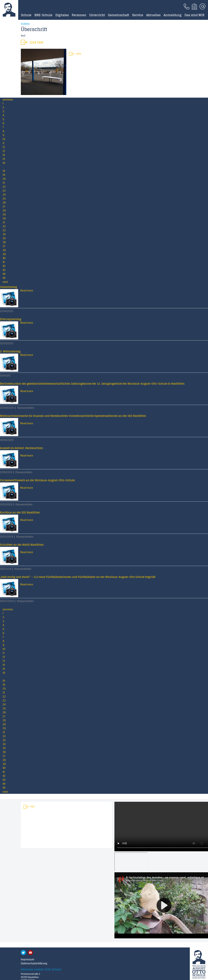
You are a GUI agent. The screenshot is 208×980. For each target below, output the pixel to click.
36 (4, 242)
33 (4, 230)
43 (4, 270)
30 (4, 218)
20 (4, 179)
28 (4, 211)
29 (4, 215)
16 (4, 163)
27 (4, 207)
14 (4, 155)
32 (4, 226)
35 (4, 238)
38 (4, 250)
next (5, 282)
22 (4, 187)
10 (4, 139)
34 (4, 234)
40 (4, 258)
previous (8, 100)
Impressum (28, 959)
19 (4, 175)
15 (4, 159)
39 (4, 254)
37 (4, 246)
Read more (27, 291)
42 (4, 266)
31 (4, 222)
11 (3, 143)
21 (4, 183)
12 (4, 147)
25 (4, 199)
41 (4, 262)
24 (4, 195)
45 (4, 278)
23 (4, 191)
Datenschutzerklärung (34, 963)
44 (4, 274)
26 (4, 203)
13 (4, 151)
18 (4, 171)
